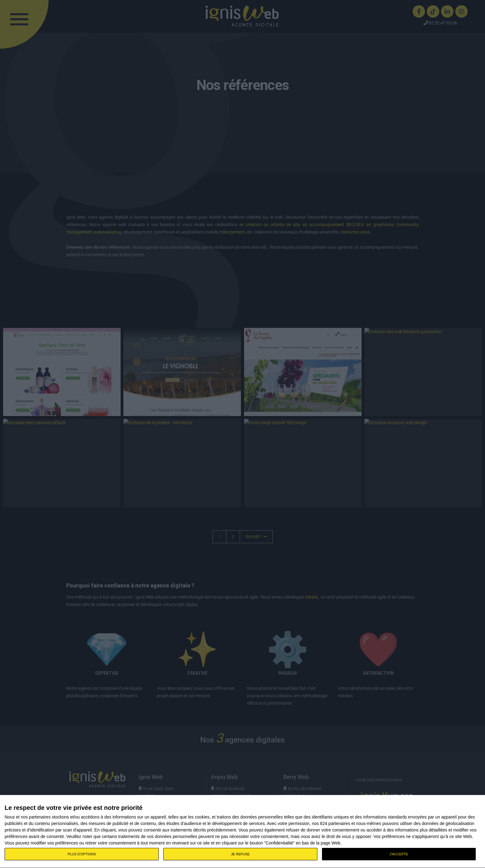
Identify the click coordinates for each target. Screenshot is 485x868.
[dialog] (242, 832)
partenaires (40, 817)
